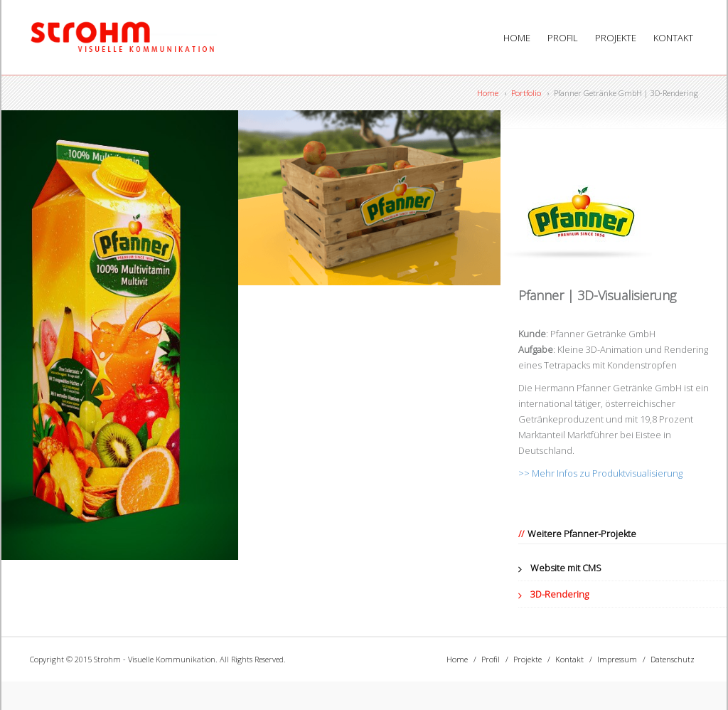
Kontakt (673, 38)
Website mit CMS (566, 568)
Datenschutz (673, 659)
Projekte (616, 38)
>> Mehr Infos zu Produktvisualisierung (600, 473)
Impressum (617, 659)
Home (517, 38)
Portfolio (526, 93)
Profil (563, 38)
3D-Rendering (560, 594)
